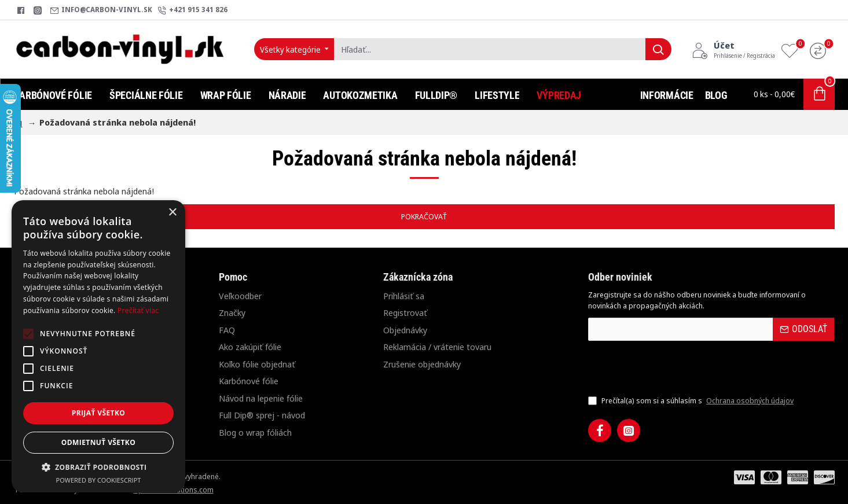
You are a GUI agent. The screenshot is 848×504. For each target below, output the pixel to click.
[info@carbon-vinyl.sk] (101, 10)
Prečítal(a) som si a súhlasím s (692, 401)
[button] (98, 467)
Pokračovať (424, 216)
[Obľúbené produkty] (792, 49)
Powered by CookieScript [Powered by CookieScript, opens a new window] (99, 480)
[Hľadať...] (658, 49)
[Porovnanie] (821, 49)
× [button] (172, 213)
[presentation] (669, 367)
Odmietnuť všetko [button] (98, 442)
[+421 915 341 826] (193, 10)
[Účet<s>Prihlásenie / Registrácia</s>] (733, 49)
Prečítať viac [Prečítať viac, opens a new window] (138, 310)
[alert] (98, 346)
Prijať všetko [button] (99, 413)
